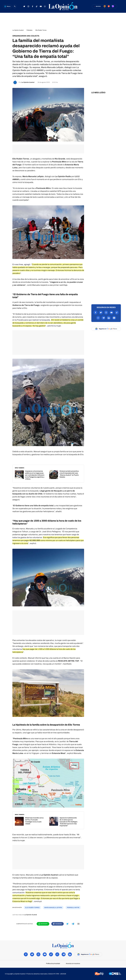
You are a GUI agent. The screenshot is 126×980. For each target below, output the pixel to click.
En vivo (98, 6)
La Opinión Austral (28, 82)
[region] (63, 20)
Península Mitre (73, 908)
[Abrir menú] (7, 6)
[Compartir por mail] (78, 924)
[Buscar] (15, 6)
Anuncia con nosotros (73, 964)
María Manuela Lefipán (53, 908)
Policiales (29, 30)
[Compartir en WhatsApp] (43, 924)
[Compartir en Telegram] (73, 924)
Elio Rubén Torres (41, 30)
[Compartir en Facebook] (57, 924)
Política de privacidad (53, 964)
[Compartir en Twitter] (67, 924)
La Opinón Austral (18, 30)
